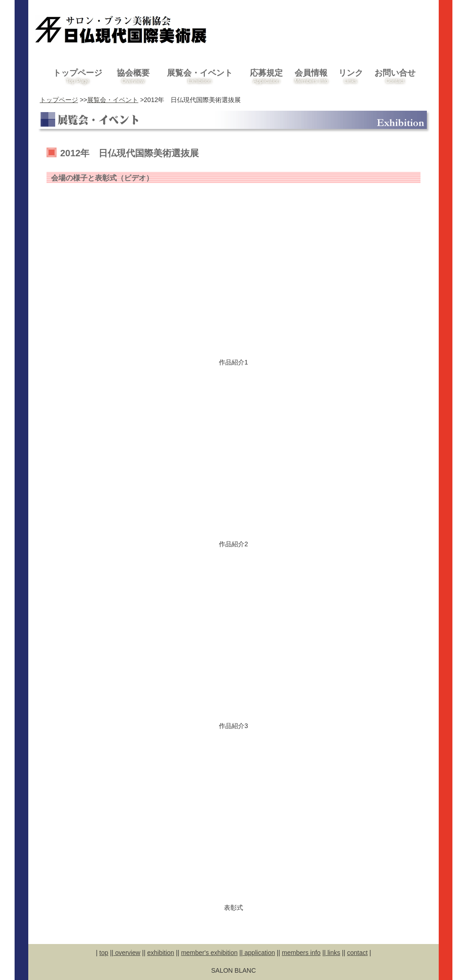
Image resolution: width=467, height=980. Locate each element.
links (333, 953)
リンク (350, 76)
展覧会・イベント (200, 76)
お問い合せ (395, 76)
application (259, 953)
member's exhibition (209, 953)
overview (127, 953)
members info (301, 953)
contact (357, 953)
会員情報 (311, 76)
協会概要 (133, 76)
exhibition (161, 953)
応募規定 (266, 76)
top (104, 953)
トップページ (78, 76)
